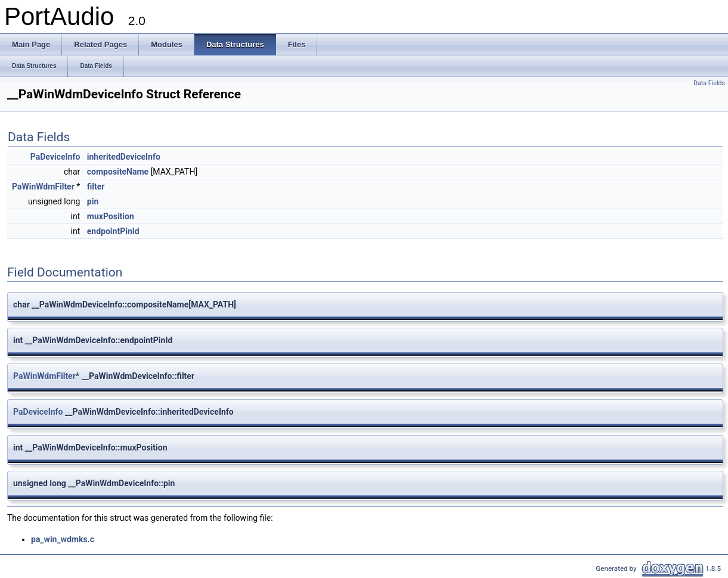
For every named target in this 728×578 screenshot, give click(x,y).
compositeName (118, 172)
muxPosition (111, 216)
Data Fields (709, 83)
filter (96, 187)
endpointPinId (113, 231)
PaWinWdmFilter (43, 187)
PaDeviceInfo (55, 157)
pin (93, 201)
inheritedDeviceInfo (124, 157)
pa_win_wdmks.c (63, 539)
